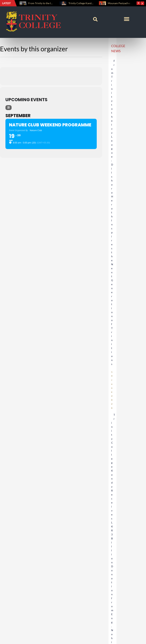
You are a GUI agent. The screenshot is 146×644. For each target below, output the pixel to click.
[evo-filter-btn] (9, 108)
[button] (95, 19)
